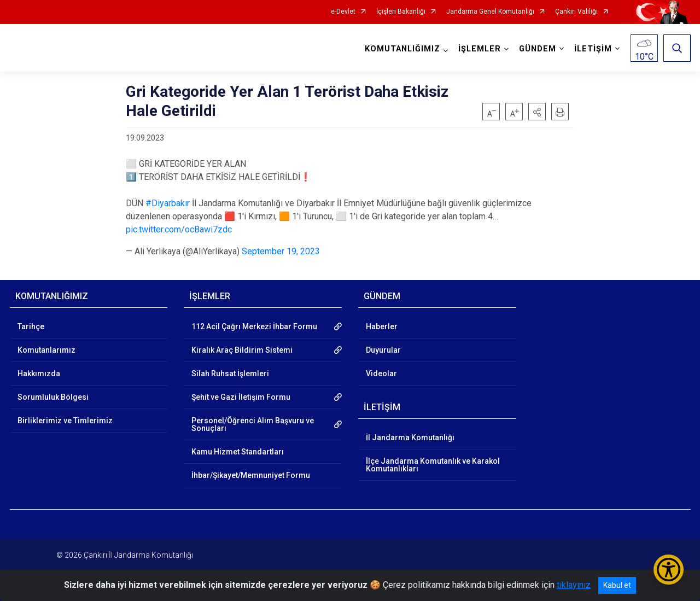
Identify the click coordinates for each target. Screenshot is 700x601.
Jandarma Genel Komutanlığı (490, 12)
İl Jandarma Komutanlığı (410, 437)
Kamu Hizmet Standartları (238, 452)
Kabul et (617, 585)
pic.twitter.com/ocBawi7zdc (179, 229)
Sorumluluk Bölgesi (53, 397)
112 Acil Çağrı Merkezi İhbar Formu (254, 326)
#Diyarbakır (168, 203)
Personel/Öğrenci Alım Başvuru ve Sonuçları (253, 424)
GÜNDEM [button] (538, 49)
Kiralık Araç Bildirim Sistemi (242, 350)
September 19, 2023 (281, 251)
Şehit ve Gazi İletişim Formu (241, 397)
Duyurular (383, 350)
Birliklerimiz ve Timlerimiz (65, 421)
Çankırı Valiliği (576, 12)
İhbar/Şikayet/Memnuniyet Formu (251, 475)
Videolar (381, 374)
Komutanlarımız (46, 350)
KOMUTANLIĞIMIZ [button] (402, 49)
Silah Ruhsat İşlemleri (230, 374)
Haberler (382, 326)
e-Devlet (343, 12)
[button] (537, 112)
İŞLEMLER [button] (480, 49)
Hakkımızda (39, 374)
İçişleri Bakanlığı (401, 12)
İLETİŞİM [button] (593, 49)
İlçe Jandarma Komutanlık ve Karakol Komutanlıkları (433, 465)
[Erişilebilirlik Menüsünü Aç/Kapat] (669, 570)
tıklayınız (574, 585)
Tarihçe (31, 326)
